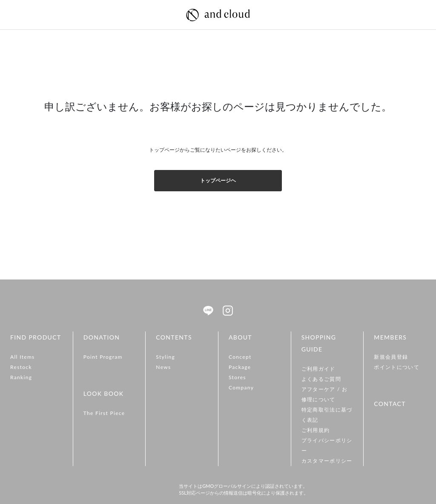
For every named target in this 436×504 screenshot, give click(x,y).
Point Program (103, 357)
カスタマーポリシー (327, 461)
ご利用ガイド (318, 369)
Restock (21, 367)
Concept (240, 357)
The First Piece (104, 413)
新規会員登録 (391, 357)
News (163, 367)
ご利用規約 (316, 430)
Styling (165, 357)
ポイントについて (397, 367)
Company (241, 387)
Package (240, 367)
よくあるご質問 (321, 379)
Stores (237, 377)
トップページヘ (218, 180)
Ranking (21, 377)
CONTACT (390, 404)
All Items (23, 357)
